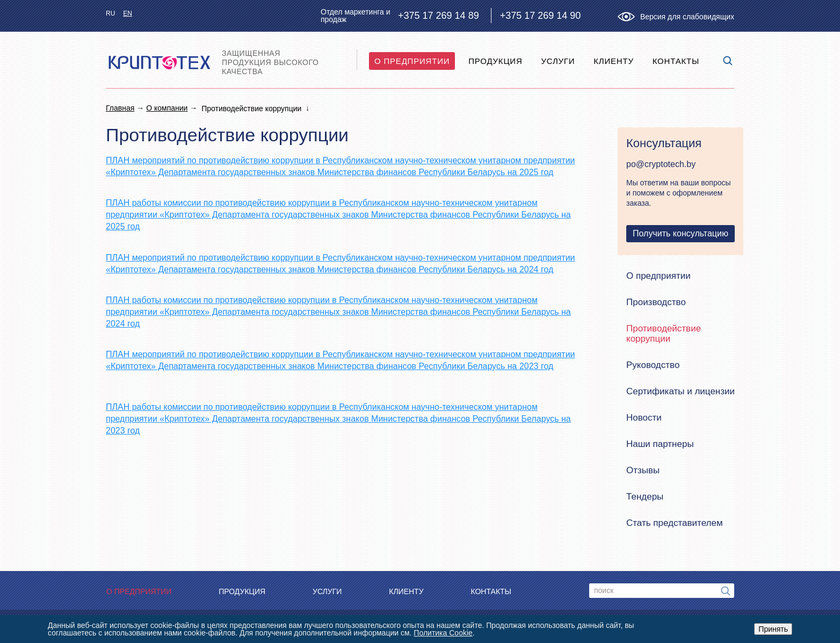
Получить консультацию (680, 233)
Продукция (495, 61)
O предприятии (412, 61)
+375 (439, 16)
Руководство (653, 365)
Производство (656, 302)
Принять (773, 629)
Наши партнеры (660, 444)
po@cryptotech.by (661, 164)
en (128, 13)
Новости (644, 418)
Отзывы (643, 470)
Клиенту (614, 61)
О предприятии (658, 276)
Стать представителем (675, 523)
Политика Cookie (443, 633)
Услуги (558, 61)
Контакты (676, 61)
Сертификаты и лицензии (680, 391)
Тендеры (645, 497)
